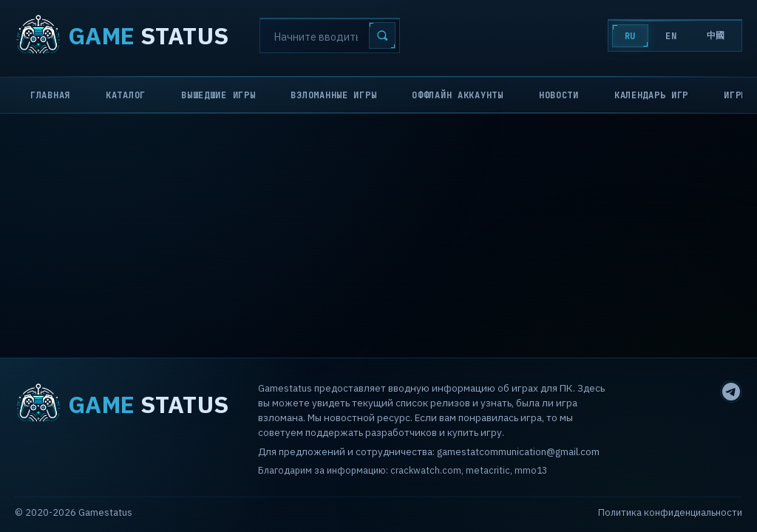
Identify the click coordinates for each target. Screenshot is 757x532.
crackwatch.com (426, 470)
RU (630, 36)
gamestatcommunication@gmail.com (518, 451)
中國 (716, 35)
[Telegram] (731, 392)
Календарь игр (651, 95)
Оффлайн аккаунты (458, 95)
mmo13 (531, 470)
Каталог (126, 95)
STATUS (122, 35)
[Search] (330, 35)
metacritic (488, 470)
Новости (559, 95)
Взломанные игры (333, 95)
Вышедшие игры (218, 95)
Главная (50, 95)
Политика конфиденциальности (670, 512)
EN (671, 36)
